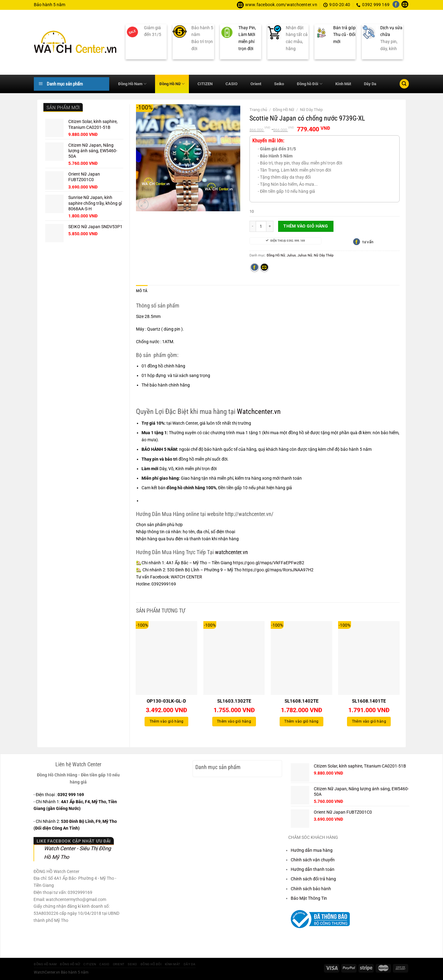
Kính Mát (343, 84)
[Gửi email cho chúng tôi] (405, 5)
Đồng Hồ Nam (132, 84)
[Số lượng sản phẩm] (261, 226)
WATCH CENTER (186, 577)
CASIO (231, 84)
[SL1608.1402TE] (301, 658)
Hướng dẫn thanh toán (313, 869)
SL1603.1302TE (234, 701)
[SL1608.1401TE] (369, 658)
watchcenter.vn (231, 552)
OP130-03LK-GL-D (166, 701)
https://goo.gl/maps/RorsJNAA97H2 (278, 570)
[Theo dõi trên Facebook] (396, 5)
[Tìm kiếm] (404, 84)
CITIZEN (205, 84)
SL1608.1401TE (369, 701)
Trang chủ (258, 110)
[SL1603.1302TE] (234, 658)
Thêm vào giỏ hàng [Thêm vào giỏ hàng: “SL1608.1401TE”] (369, 721)
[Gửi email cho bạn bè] (264, 268)
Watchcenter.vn (259, 411)
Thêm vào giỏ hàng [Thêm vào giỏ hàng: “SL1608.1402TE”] (301, 721)
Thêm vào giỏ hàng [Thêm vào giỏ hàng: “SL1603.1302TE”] (234, 721)
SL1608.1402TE (301, 701)
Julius (291, 255)
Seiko (279, 84)
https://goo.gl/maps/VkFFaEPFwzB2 (269, 563)
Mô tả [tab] (142, 291)
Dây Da (370, 84)
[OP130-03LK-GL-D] (166, 658)
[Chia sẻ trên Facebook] (255, 268)
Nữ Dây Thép (311, 110)
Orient (256, 84)
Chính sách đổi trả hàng (313, 879)
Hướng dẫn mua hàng (312, 850)
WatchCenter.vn (47, 972)
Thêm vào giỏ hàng (306, 226)
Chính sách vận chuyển (313, 859)
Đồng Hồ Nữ (172, 84)
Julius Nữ (305, 255)
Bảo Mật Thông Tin (309, 898)
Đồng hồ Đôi (309, 84)
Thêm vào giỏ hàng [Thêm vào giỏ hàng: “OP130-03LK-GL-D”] (167, 721)
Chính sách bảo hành (311, 888)
